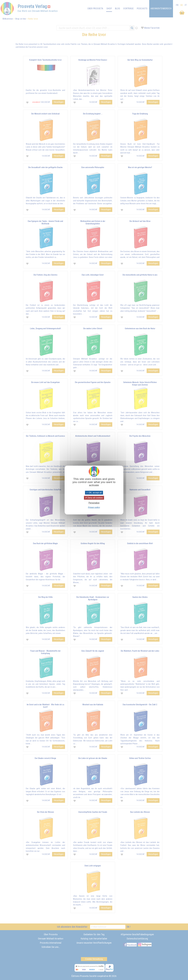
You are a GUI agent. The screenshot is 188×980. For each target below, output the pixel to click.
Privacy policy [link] (94, 507)
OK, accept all (94, 493)
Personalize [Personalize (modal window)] (94, 503)
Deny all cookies (94, 498)
